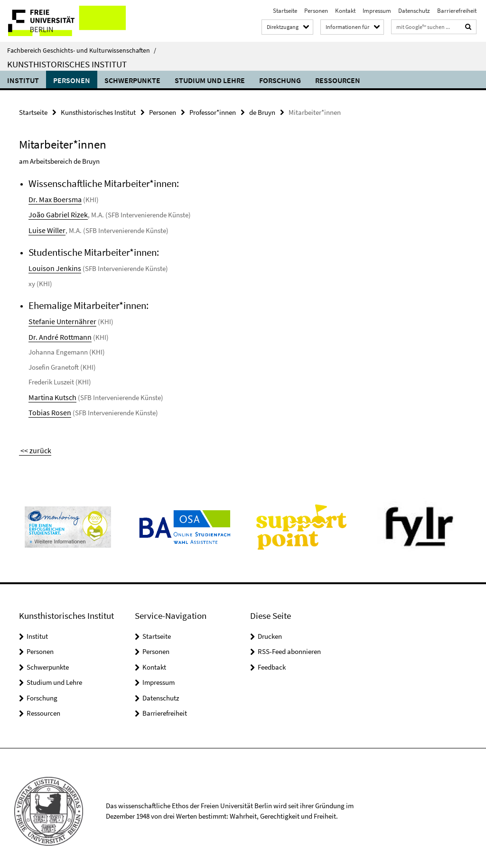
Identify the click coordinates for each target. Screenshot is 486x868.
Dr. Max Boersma (53, 199)
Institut (23, 80)
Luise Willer (45, 229)
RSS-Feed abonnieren (289, 646)
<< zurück (33, 445)
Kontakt (345, 11)
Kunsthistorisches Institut (67, 64)
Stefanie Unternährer (59, 319)
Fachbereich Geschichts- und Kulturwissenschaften (82, 50)
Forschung (280, 80)
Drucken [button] (270, 630)
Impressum (377, 11)
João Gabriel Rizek (56, 213)
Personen (316, 11)
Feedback (272, 661)
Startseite (285, 11)
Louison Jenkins (52, 266)
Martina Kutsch (51, 394)
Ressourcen (338, 80)
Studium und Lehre (210, 80)
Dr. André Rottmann (57, 334)
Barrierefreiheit (457, 11)
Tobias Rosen (48, 408)
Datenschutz (414, 11)
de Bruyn (262, 112)
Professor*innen (213, 112)
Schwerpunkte (132, 80)
